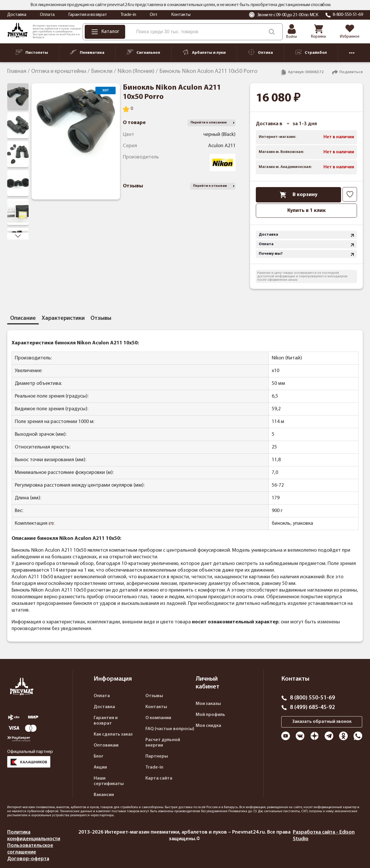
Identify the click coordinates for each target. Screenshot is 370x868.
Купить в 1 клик (307, 211)
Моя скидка (208, 726)
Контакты (181, 15)
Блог (99, 756)
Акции (100, 767)
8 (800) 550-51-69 (312, 698)
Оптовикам (106, 745)
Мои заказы (208, 704)
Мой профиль (210, 715)
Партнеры (157, 756)
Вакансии (104, 795)
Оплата (47, 15)
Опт (154, 15)
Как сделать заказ (113, 734)
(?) (51, 524)
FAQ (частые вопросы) (170, 729)
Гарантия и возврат (88, 15)
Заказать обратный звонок (322, 722)
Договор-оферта (28, 859)
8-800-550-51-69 (348, 15)
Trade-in (128, 15)
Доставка (17, 15)
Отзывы (154, 696)
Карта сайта (159, 778)
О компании (158, 718)
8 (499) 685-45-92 (312, 708)
